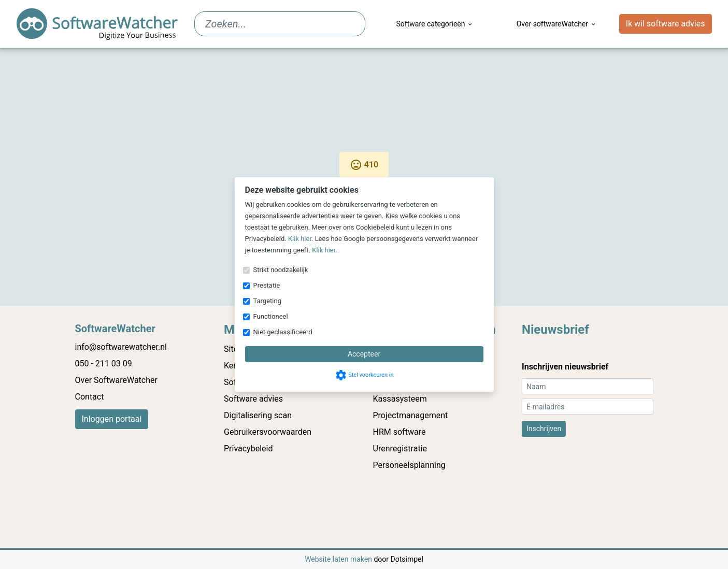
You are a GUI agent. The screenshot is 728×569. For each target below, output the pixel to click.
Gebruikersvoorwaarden (268, 432)
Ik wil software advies (666, 24)
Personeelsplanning (409, 465)
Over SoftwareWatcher (116, 380)
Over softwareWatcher (556, 24)
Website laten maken (339, 559)
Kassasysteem (400, 399)
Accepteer (364, 354)
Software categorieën (435, 24)
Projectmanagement (411, 415)
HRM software (399, 432)
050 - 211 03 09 (104, 364)
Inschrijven (544, 429)
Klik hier (300, 239)
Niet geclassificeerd (283, 332)
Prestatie (267, 285)
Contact (90, 397)
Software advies (253, 399)
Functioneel (271, 316)
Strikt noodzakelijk (281, 270)
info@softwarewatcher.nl (121, 347)
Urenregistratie (400, 449)
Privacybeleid (248, 449)
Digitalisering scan (258, 415)
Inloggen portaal (112, 419)
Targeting (267, 301)
